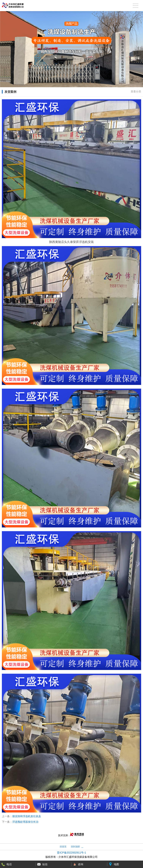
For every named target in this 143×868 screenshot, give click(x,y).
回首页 (63, 847)
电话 (9, 864)
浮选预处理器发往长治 (25, 822)
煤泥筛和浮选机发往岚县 (27, 816)
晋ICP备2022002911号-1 (71, 853)
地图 (116, 864)
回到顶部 (75, 847)
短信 (45, 864)
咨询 (81, 864)
